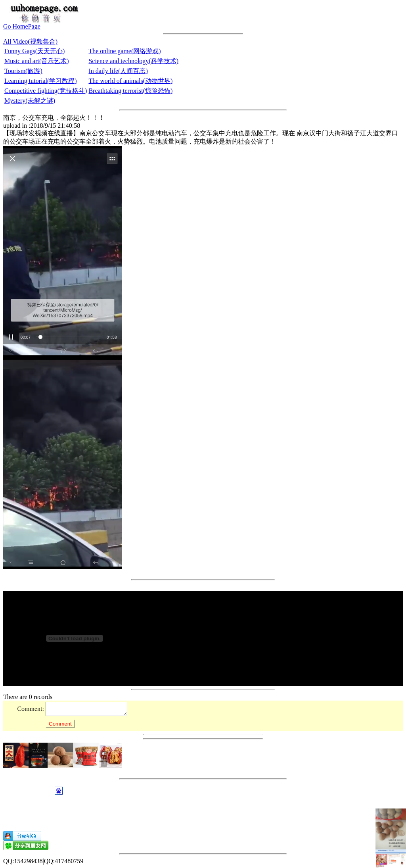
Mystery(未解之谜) (30, 101)
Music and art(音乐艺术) (37, 61)
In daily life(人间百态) (118, 71)
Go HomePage (22, 26)
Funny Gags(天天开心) (34, 51)
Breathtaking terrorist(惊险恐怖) (130, 91)
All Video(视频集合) (30, 41)
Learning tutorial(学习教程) (41, 81)
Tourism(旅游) (23, 71)
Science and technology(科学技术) (133, 61)
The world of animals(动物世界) (130, 81)
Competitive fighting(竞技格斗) (46, 91)
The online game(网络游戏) (124, 51)
